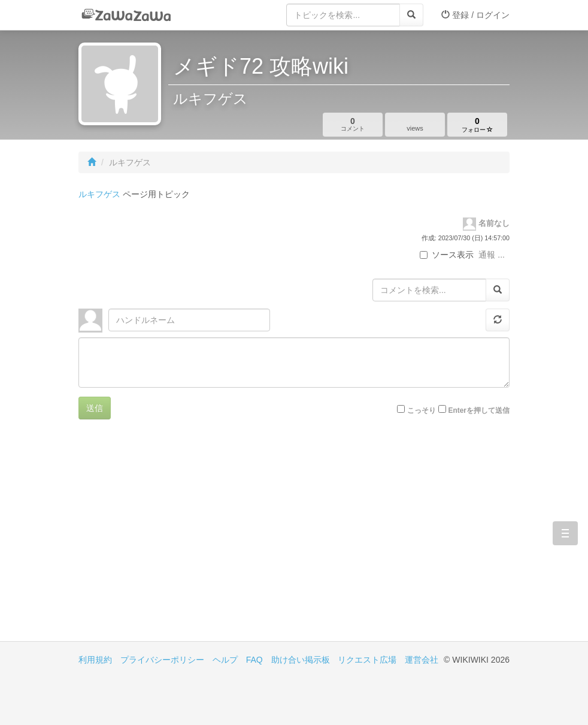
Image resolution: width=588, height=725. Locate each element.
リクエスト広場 (367, 660)
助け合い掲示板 (301, 660)
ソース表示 (447, 255)
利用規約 (95, 660)
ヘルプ (225, 660)
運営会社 (422, 660)
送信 (95, 408)
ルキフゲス (99, 194)
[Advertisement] (186, 539)
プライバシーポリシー (162, 660)
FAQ (254, 660)
